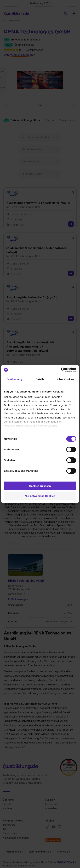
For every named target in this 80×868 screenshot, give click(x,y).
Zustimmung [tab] (14, 379)
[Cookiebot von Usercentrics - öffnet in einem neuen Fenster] (61, 370)
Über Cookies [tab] (66, 379)
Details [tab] (40, 379)
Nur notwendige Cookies (40, 496)
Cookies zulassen (40, 486)
